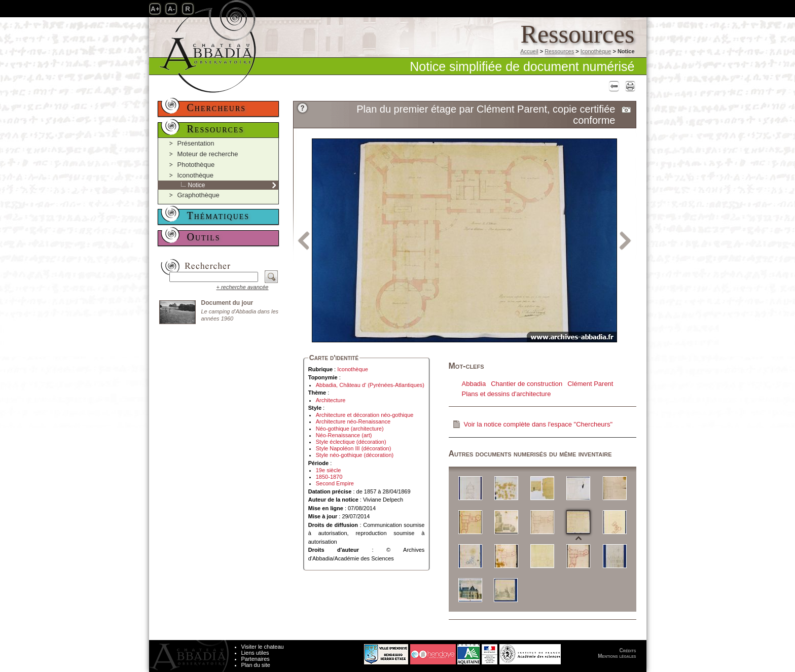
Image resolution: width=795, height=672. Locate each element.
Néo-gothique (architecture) (350, 429)
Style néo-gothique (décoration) (355, 455)
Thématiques (219, 216)
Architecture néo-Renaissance (353, 421)
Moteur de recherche (208, 154)
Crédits (628, 650)
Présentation (196, 143)
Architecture (331, 400)
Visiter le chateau (263, 647)
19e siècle (329, 470)
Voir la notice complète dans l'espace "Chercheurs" (538, 424)
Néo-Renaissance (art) (344, 435)
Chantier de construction (527, 384)
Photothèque (196, 165)
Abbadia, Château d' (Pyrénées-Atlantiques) (370, 385)
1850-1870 (329, 477)
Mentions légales (617, 656)
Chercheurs (217, 108)
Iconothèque (596, 51)
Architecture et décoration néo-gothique (365, 415)
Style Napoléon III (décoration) (354, 448)
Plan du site (256, 665)
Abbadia (474, 384)
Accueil (529, 51)
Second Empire (335, 483)
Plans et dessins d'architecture (507, 394)
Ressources (559, 51)
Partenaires (256, 659)
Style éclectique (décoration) (351, 442)
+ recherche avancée (242, 287)
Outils (204, 237)
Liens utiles (255, 653)
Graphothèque (198, 195)
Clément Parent (590, 384)
